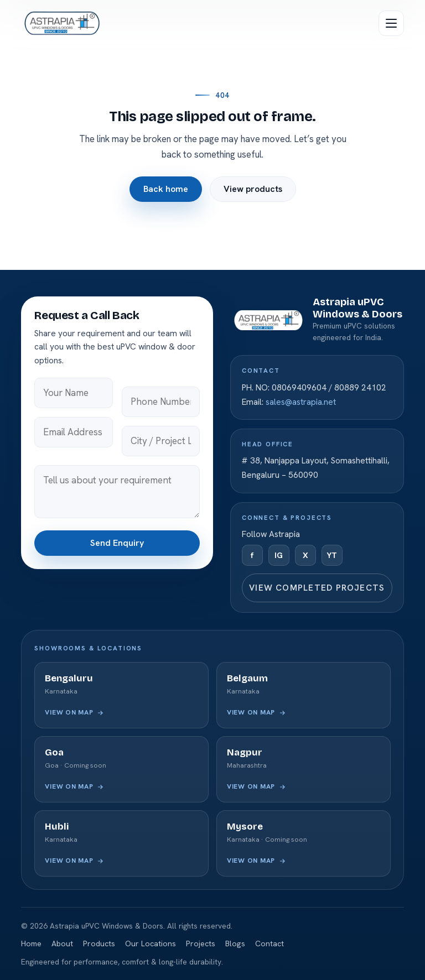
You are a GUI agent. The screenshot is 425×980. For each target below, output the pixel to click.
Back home (166, 189)
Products (99, 943)
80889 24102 (360, 388)
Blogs (235, 943)
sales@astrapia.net (301, 402)
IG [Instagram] (279, 555)
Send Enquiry (117, 543)
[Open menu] (391, 23)
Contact (269, 943)
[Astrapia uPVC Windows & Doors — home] (61, 23)
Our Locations (151, 943)
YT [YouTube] (332, 555)
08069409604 (299, 388)
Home (31, 943)
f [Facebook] (252, 555)
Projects (201, 943)
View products (253, 189)
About (62, 943)
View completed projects (317, 588)
